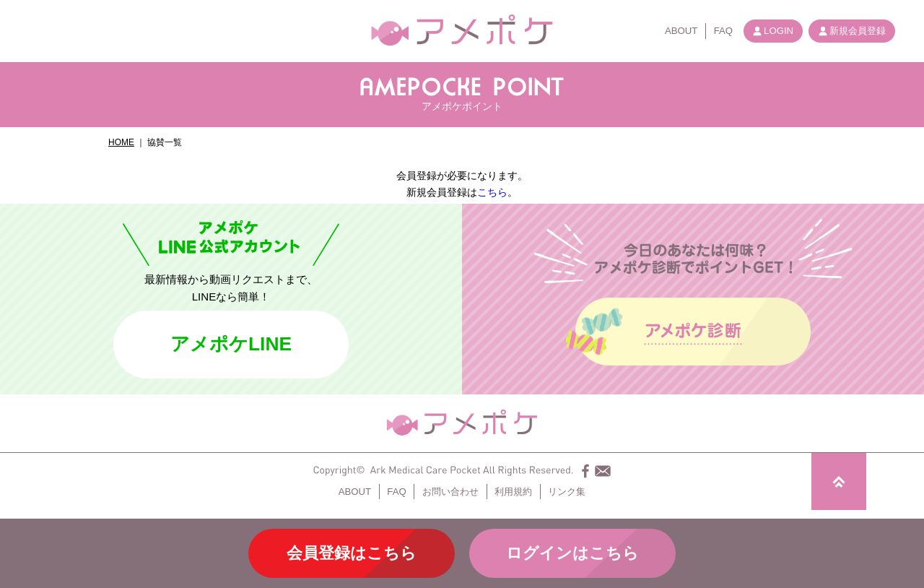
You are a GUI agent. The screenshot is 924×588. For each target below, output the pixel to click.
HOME (121, 142)
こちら (492, 192)
